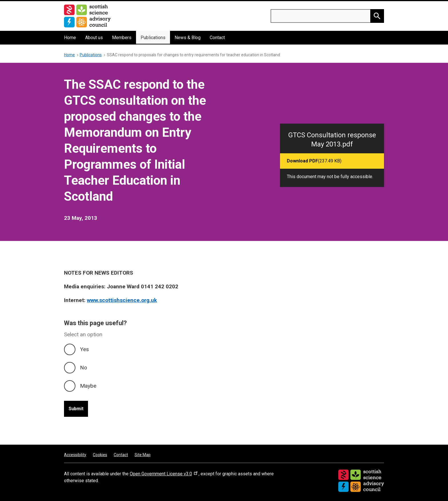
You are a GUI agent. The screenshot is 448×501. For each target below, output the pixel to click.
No (84, 368)
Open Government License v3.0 (164, 474)
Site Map (143, 455)
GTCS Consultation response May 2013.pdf (332, 140)
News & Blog (188, 38)
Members (122, 38)
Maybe (88, 386)
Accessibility (75, 455)
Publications (153, 38)
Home (70, 38)
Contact (217, 38)
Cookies (100, 455)
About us (94, 38)
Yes (84, 349)
